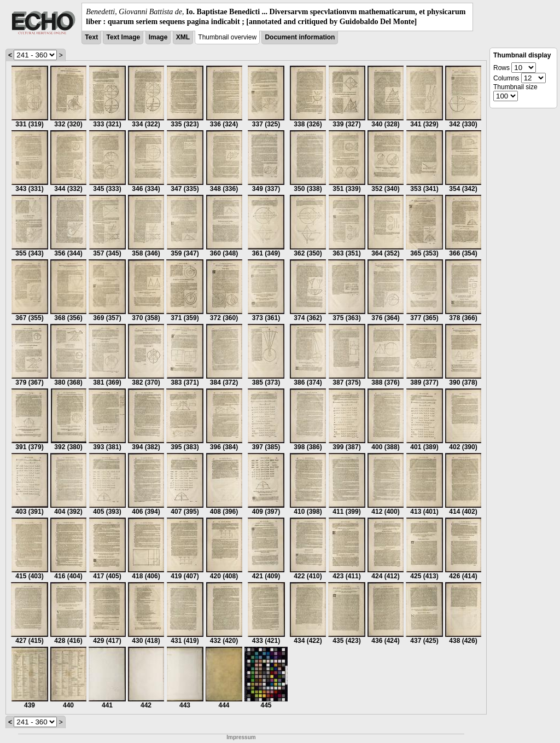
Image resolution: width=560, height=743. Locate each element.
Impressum (241, 737)
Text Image (123, 37)
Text (91, 37)
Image (158, 37)
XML (183, 37)
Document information (300, 37)
